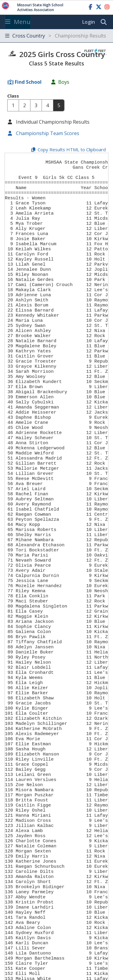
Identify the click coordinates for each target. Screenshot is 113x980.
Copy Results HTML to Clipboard (72, 149)
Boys (64, 82)
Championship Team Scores (47, 133)
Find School (28, 82)
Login (89, 22)
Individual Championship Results (52, 122)
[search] (105, 22)
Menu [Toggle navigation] (18, 22)
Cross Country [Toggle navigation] (56, 36)
